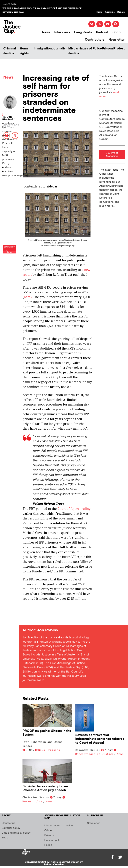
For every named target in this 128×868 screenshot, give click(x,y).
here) (28, 297)
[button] (116, 24)
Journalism (60, 49)
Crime (48, 830)
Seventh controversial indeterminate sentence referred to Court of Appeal (100, 739)
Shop (116, 32)
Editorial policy (11, 828)
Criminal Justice (10, 51)
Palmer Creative (54, 865)
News (46, 32)
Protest (119, 49)
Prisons (108, 49)
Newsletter (117, 40)
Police (97, 49)
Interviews (62, 32)
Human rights (25, 51)
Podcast (102, 32)
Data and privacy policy (16, 833)
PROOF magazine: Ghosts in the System (47, 733)
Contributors (95, 40)
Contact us (8, 823)
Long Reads (83, 32)
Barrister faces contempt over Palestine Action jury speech (45, 788)
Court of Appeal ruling (74, 509)
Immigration (43, 49)
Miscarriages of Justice (80, 51)
